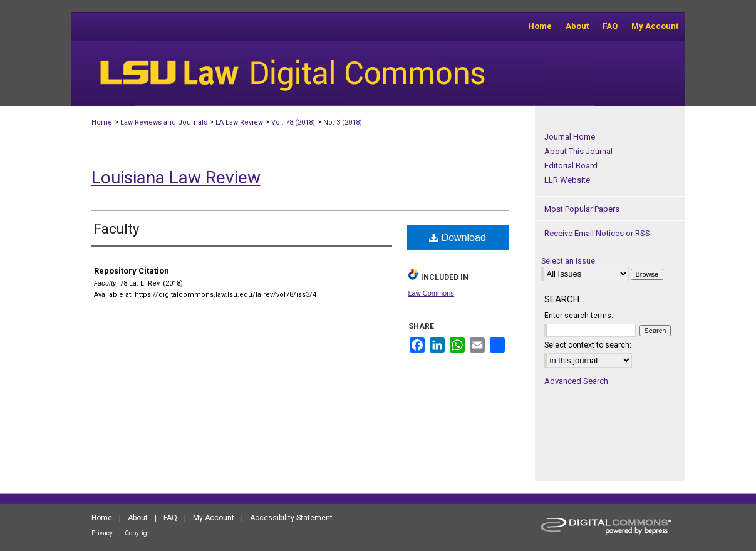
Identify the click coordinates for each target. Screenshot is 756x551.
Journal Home (570, 137)
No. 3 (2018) (343, 122)
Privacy (102, 533)
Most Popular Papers (582, 209)
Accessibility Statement (291, 518)
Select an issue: (569, 261)
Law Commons (431, 293)
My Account (214, 518)
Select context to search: (588, 345)
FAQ (170, 518)
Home (102, 122)
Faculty (117, 229)
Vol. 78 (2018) (293, 122)
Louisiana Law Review (176, 178)
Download (458, 238)
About (138, 518)
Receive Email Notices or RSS (597, 233)
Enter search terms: (579, 316)
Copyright (139, 533)
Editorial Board (571, 166)
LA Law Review (239, 122)
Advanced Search (576, 381)
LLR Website (567, 180)
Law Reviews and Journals (164, 122)
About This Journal (578, 151)
